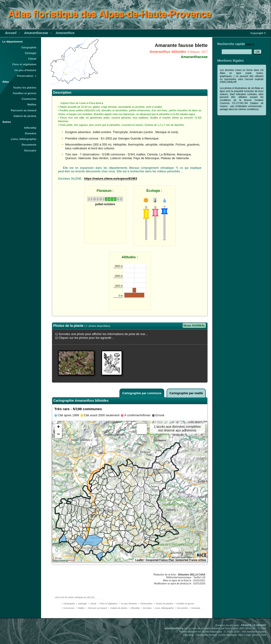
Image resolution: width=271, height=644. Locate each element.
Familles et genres (25, 93)
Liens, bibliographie (24, 139)
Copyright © (258, 33)
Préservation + (27, 76)
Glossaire (30, 150)
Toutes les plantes (25, 88)
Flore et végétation (24, 64)
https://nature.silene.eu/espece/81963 (111, 179)
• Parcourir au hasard (96, 608)
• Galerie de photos (118, 608)
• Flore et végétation (108, 604)
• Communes (68, 608)
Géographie (29, 47)
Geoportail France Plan (160, 560)
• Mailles (80, 608)
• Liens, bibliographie (163, 608)
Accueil (11, 33)
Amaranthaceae (36, 33)
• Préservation (145, 604)
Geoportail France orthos (191, 560)
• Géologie (81, 604)
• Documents (181, 608)
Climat (32, 59)
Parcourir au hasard (24, 110)
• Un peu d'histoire (128, 604)
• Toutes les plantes (164, 604)
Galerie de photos (25, 116)
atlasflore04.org (174, 628)
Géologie (31, 53)
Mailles (32, 104)
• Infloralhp (134, 608)
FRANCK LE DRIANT (254, 625)
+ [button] (58, 427)
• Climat (92, 604)
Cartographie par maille (186, 393)
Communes (29, 99)
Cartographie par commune (142, 393)
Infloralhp (30, 128)
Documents (29, 145)
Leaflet (139, 560)
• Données (146, 608)
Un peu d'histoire (25, 70)
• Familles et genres (184, 604)
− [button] (58, 435)
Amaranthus (65, 33)
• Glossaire (195, 608)
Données (31, 133)
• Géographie (68, 604)
